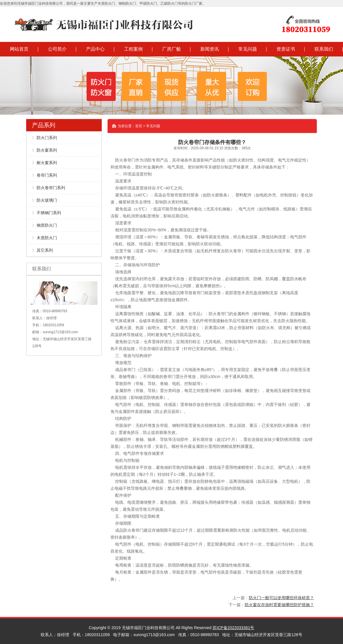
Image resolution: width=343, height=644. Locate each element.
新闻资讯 (210, 49)
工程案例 (133, 49)
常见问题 (248, 49)
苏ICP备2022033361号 (233, 628)
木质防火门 (47, 238)
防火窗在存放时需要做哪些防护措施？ (279, 605)
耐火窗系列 (47, 163)
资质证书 (286, 49)
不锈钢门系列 (49, 213)
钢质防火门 (47, 225)
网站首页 (19, 49)
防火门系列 (47, 138)
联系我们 (324, 49)
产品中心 (95, 49)
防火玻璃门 (47, 200)
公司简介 (57, 49)
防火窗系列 (47, 150)
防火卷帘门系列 (51, 188)
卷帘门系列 (47, 175)
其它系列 (45, 250)
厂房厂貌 (172, 49)
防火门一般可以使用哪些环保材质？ (281, 598)
